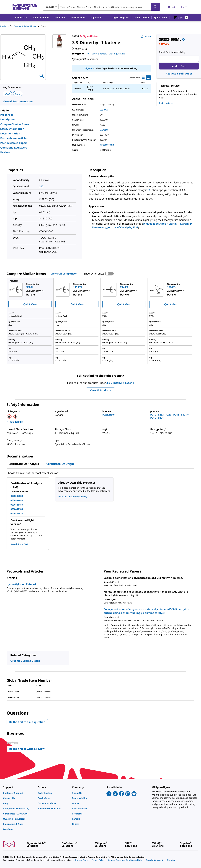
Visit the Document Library (73, 497)
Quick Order (161, 17)
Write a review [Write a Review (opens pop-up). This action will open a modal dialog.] (99, 54)
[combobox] (101, 7)
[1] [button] (149, 189)
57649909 (104, 130)
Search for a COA (19, 544)
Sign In (89, 68)
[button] (120, 18)
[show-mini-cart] (181, 18)
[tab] (7, 26)
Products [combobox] (49, 7)
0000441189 (17, 505)
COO (18, 94)
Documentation (10, 134)
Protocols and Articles (14, 138)
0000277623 (17, 513)
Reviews (5, 152)
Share (146, 36)
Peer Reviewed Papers (14, 143)
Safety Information (12, 129)
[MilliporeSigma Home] (25, 7)
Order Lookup (141, 17)
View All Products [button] (100, 390)
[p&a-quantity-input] (179, 59)
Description (8, 119)
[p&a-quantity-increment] (196, 59)
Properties (7, 115)
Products (4, 26)
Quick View (30, 304)
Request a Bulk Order (179, 74)
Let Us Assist (167, 103)
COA (7, 94)
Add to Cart (179, 66)
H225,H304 (109, 415)
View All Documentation (18, 101)
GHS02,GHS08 (15, 422)
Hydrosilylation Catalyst (21, 584)
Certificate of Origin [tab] (60, 464)
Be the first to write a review (28, 749)
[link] (19, 793)
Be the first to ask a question (27, 722)
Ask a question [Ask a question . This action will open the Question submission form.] (117, 54)
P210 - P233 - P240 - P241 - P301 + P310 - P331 (169, 416)
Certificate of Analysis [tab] (24, 464)
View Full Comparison (64, 274)
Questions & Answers (14, 148)
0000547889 (17, 496)
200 (41, 186)
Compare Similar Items (15, 124)
